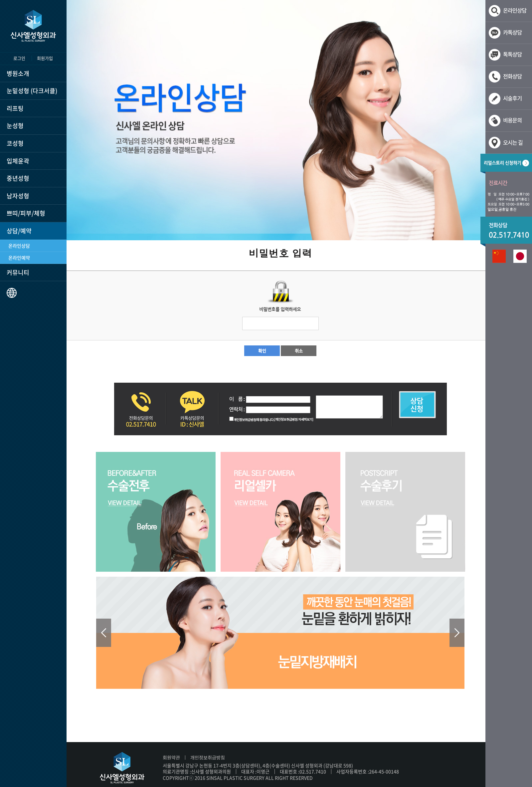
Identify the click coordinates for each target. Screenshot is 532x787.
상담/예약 (19, 231)
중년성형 (18, 178)
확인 (262, 351)
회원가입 (45, 58)
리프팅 (15, 108)
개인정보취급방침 (208, 757)
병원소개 (18, 73)
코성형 (15, 143)
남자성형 (18, 196)
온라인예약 (19, 258)
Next (457, 633)
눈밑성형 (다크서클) (32, 91)
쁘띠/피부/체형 (26, 213)
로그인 (19, 58)
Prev (104, 633)
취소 (299, 351)
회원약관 (171, 757)
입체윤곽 (18, 161)
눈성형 (15, 126)
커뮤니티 (18, 272)
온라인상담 (19, 246)
